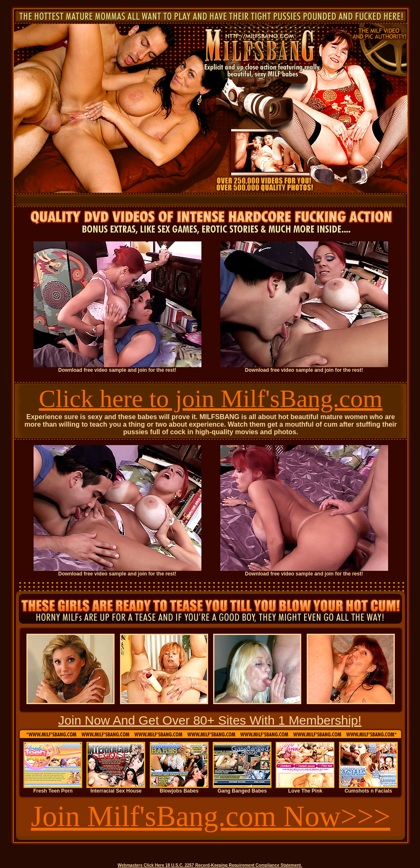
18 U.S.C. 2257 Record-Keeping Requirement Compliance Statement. (234, 865)
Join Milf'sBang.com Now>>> (211, 816)
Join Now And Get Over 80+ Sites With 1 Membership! (210, 720)
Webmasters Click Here (141, 865)
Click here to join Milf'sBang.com (210, 399)
